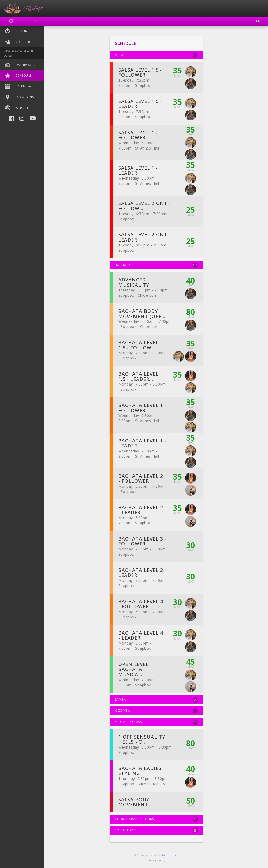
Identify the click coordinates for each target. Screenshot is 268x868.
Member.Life (170, 855)
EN (258, 21)
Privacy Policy (156, 860)
